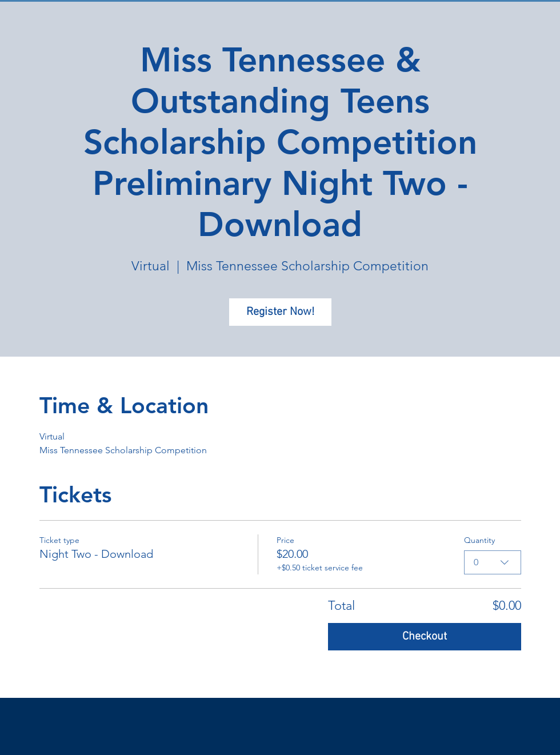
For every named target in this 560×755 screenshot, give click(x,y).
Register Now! (280, 312)
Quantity (479, 540)
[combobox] (493, 562)
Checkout (425, 637)
